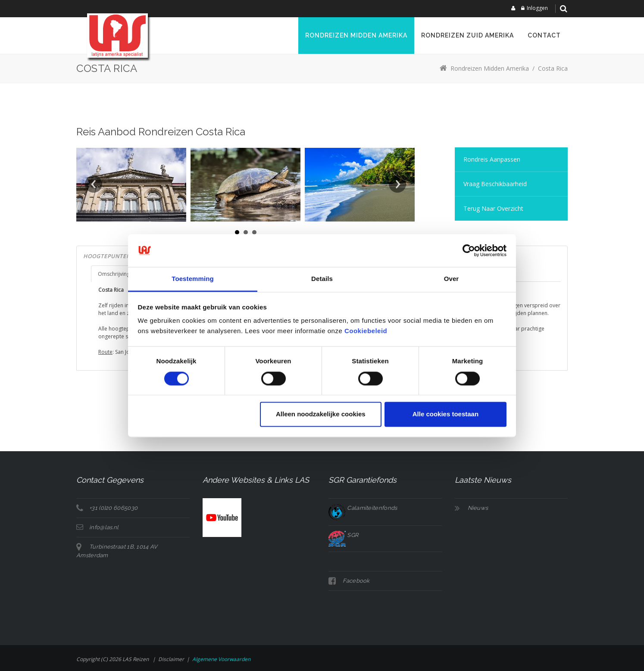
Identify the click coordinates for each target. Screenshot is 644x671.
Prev (94, 184)
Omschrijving (114, 274)
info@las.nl (104, 527)
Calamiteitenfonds (363, 508)
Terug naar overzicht (493, 208)
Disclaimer (171, 659)
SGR (343, 535)
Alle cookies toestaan (445, 414)
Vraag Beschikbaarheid (495, 184)
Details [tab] (322, 279)
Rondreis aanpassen (492, 159)
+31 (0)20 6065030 (113, 508)
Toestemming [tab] (193, 279)
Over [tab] (452, 279)
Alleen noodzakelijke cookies (321, 414)
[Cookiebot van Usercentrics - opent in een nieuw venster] (469, 250)
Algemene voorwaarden (221, 659)
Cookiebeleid (366, 331)
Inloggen (537, 8)
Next (397, 184)
